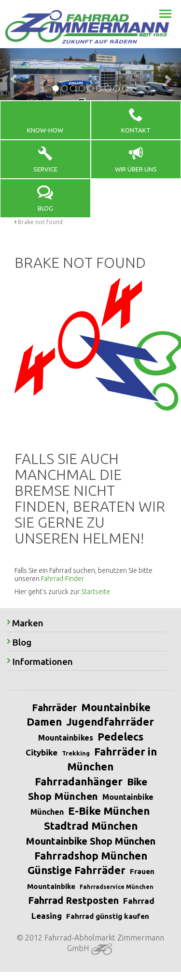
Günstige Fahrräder (77, 870)
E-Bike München (109, 811)
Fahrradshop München (91, 855)
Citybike (42, 752)
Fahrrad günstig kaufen (108, 916)
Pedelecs (120, 736)
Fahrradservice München (117, 887)
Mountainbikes (66, 738)
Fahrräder (54, 708)
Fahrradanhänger (79, 781)
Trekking (76, 753)
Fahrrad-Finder (63, 579)
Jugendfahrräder (110, 722)
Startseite (96, 592)
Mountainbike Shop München (91, 841)
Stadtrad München (91, 826)
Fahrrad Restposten (73, 900)
